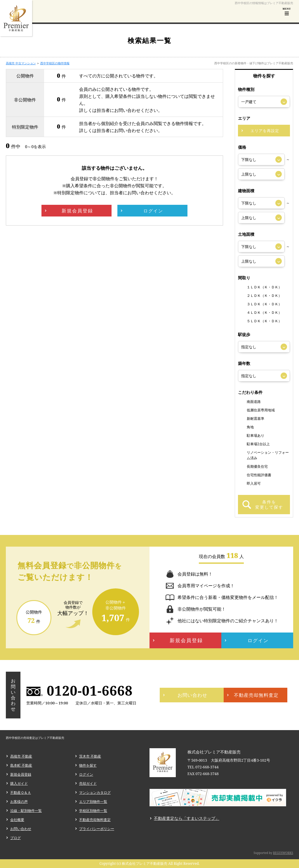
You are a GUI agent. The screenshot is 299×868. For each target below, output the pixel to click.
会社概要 (17, 820)
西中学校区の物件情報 (55, 63)
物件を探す (88, 765)
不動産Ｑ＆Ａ (21, 792)
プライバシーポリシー (97, 829)
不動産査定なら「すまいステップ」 (187, 818)
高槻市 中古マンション (21, 63)
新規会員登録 (21, 774)
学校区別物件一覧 (93, 811)
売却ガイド (88, 783)
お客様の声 (19, 802)
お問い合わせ (21, 829)
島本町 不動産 (21, 765)
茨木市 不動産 (90, 756)
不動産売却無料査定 (95, 820)
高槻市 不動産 (21, 756)
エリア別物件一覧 (93, 802)
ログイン (86, 774)
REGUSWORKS (283, 853)
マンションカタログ (95, 792)
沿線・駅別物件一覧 (26, 811)
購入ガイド (19, 783)
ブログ (15, 838)
